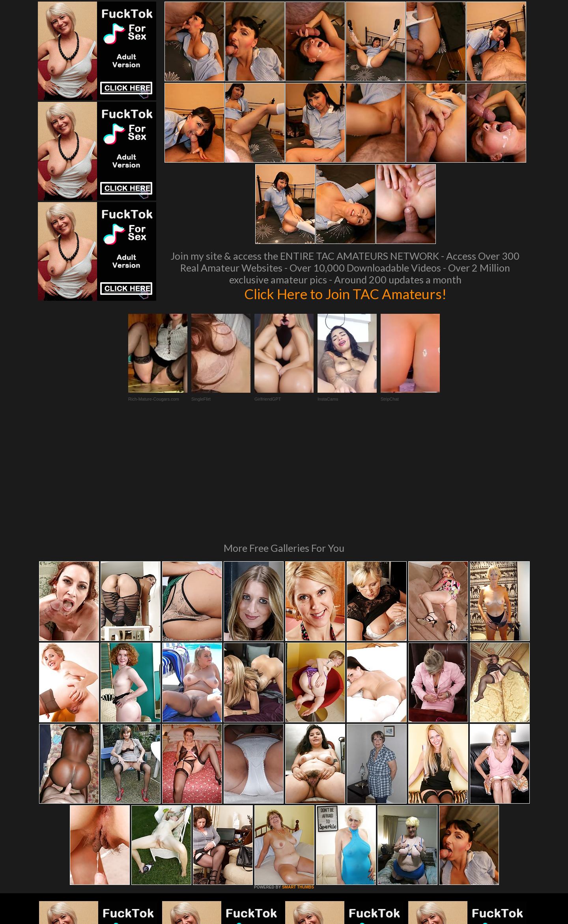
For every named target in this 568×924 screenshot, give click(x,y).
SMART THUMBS (298, 779)
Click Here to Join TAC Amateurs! (345, 294)
